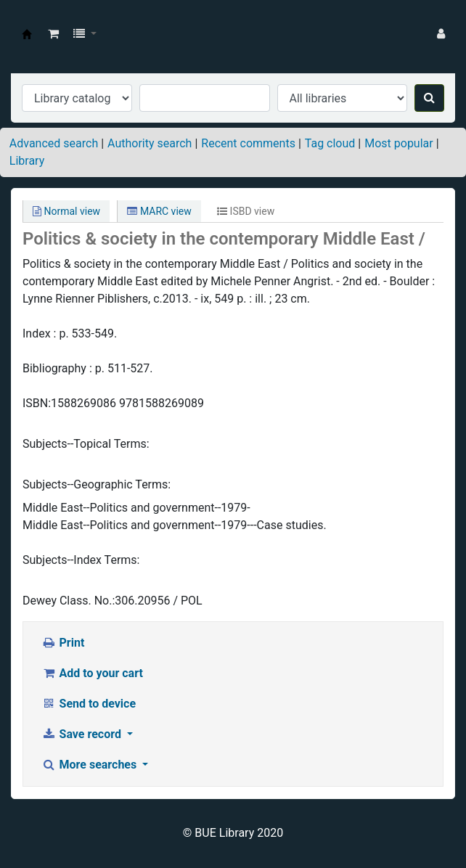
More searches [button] (90, 765)
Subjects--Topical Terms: (86, 444)
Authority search (150, 143)
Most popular (398, 143)
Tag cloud (330, 143)
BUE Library (27, 34)
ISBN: (37, 403)
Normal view (66, 211)
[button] (53, 34)
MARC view (159, 211)
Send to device (89, 704)
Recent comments (248, 143)
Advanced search (54, 143)
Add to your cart (92, 673)
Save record (83, 734)
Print (63, 643)
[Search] (429, 98)
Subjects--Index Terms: (81, 560)
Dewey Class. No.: (69, 601)
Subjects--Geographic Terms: (97, 484)
